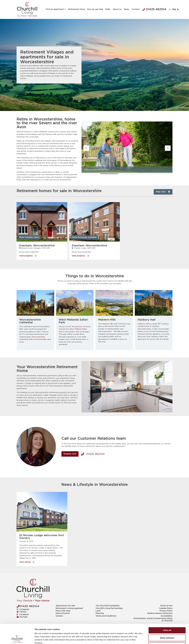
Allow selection (167, 619)
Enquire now (70, 454)
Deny (167, 627)
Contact (136, 9)
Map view (163, 192)
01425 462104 (154, 9)
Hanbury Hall (143, 324)
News (126, 9)
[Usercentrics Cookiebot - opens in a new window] (17, 639)
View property (28, 256)
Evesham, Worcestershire (37, 246)
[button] (86, 148)
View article (27, 562)
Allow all (167, 612)
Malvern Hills (108, 324)
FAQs (108, 9)
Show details (138, 639)
